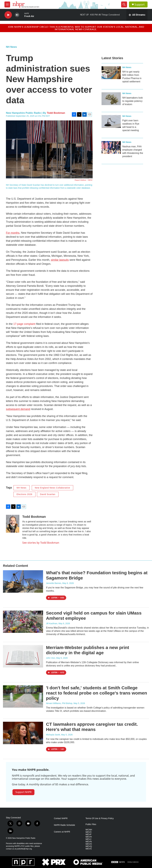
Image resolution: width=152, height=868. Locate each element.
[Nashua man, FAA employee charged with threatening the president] (111, 147)
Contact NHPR (61, 818)
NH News (11, 47)
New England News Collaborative (53, 488)
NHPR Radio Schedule (64, 825)
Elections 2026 (24, 494)
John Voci (51, 658)
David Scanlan (48, 494)
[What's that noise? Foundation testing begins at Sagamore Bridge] (23, 581)
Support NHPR (23, 792)
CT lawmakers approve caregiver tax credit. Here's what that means (92, 727)
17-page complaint (24, 324)
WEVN (89, 842)
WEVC (89, 832)
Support (140, 5)
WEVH (89, 837)
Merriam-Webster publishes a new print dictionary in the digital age (88, 650)
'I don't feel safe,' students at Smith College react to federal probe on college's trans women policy (97, 693)
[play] (8, 15)
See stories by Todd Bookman (41, 543)
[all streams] (137, 15)
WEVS (89, 849)
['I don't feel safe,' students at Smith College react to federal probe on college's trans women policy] (23, 696)
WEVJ (88, 839)
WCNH (89, 830)
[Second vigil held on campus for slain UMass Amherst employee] (23, 622)
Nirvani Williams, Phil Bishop (59, 703)
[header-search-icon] (124, 4)
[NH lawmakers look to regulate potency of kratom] (111, 99)
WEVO (89, 844)
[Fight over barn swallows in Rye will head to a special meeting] (111, 121)
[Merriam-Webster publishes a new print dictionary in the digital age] (23, 656)
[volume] (17, 15)
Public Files (91, 824)
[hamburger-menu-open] (7, 4)
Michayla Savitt (53, 735)
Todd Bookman (56, 113)
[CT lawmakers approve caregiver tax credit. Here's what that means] (23, 733)
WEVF (88, 834)
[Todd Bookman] (13, 524)
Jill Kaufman (52, 623)
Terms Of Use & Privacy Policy (100, 818)
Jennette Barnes (54, 583)
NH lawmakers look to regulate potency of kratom (133, 101)
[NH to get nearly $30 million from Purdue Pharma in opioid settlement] (111, 73)
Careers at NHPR (62, 832)
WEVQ (89, 846)
